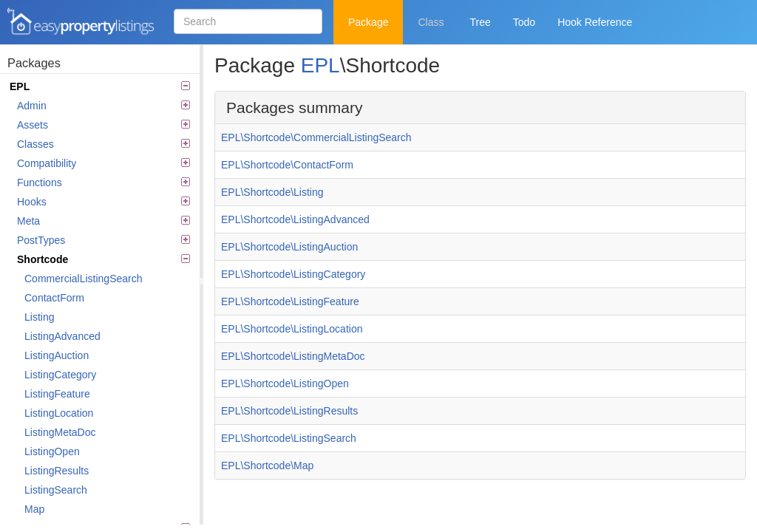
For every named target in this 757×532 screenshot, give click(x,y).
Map (34, 509)
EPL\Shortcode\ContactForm (287, 165)
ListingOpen (52, 451)
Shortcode (103, 259)
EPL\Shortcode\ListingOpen (285, 383)
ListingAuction (57, 355)
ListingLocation (59, 413)
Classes (103, 144)
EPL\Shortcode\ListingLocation (292, 329)
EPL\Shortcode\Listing (272, 192)
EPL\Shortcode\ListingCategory (293, 274)
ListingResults (57, 471)
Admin (103, 106)
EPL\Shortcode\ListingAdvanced (295, 219)
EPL (100, 86)
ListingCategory (60, 375)
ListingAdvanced (62, 336)
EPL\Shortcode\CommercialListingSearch (316, 137)
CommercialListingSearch (84, 279)
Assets (103, 125)
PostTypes (103, 240)
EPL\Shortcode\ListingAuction (289, 247)
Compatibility (103, 163)
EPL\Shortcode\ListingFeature (290, 301)
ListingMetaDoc (60, 432)
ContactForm (54, 298)
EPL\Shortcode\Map (267, 465)
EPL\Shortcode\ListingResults (289, 411)
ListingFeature (57, 394)
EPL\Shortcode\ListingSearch (289, 438)
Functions (103, 183)
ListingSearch (56, 490)
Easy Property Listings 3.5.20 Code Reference (81, 22)
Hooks (103, 202)
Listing (39, 317)
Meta (103, 221)
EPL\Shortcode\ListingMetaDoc (293, 356)
